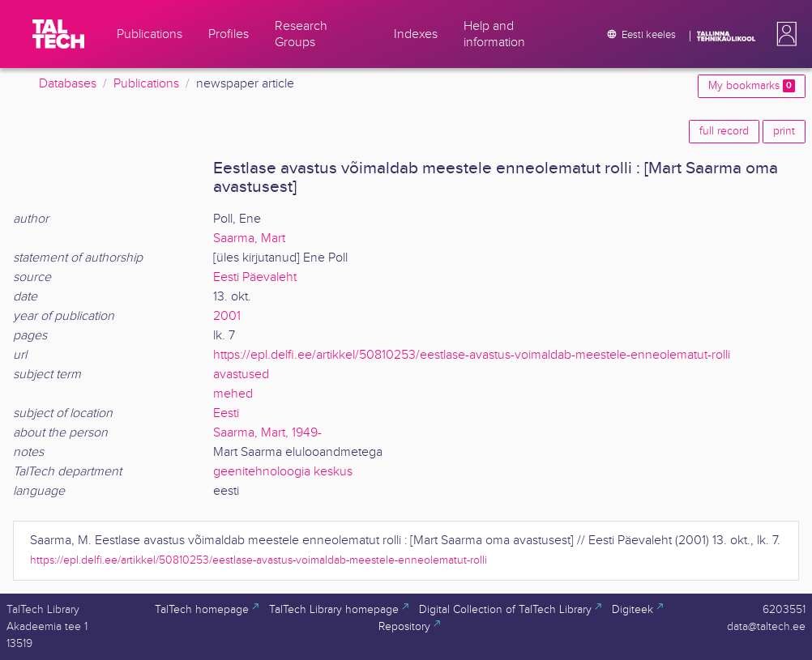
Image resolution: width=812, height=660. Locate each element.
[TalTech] (58, 34)
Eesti (226, 413)
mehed (233, 394)
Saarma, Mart (249, 238)
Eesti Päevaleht (255, 277)
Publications (146, 84)
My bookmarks (752, 86)
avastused (241, 375)
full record (724, 131)
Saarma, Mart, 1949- (267, 433)
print (784, 131)
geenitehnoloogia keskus (283, 472)
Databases (68, 84)
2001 (227, 316)
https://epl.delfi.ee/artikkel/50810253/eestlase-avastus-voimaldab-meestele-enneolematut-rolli (472, 355)
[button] (784, 34)
